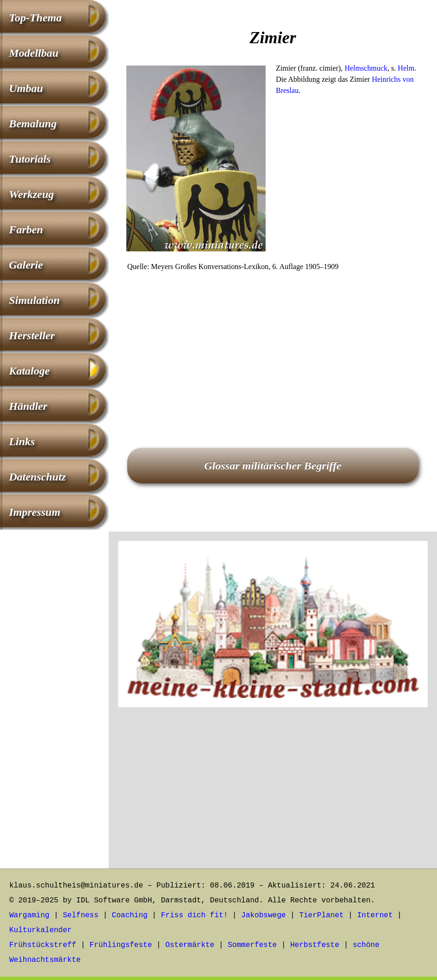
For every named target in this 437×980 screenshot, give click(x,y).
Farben (26, 230)
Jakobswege (263, 915)
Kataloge (29, 371)
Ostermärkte (190, 945)
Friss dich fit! (194, 915)
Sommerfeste (253, 945)
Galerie (26, 265)
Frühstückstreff (43, 945)
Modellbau (34, 53)
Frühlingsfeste (121, 945)
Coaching (130, 915)
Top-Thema (35, 18)
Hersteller (32, 335)
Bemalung (33, 124)
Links (22, 441)
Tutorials (30, 159)
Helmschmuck (366, 68)
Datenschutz (37, 477)
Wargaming (29, 915)
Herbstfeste (315, 945)
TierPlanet (321, 915)
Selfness (81, 915)
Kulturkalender (40, 930)
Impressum (35, 512)
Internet (375, 915)
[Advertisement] (273, 347)
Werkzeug (31, 194)
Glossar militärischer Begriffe (273, 466)
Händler (28, 406)
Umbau (26, 88)
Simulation (34, 300)
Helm (406, 68)
